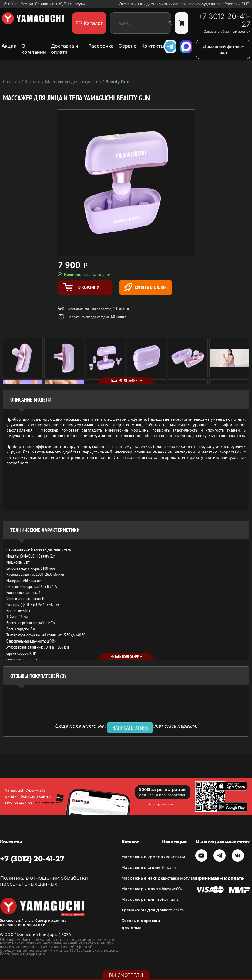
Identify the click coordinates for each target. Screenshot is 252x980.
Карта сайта (173, 910)
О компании (34, 49)
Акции (9, 46)
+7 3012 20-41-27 (224, 20)
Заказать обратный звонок (227, 32)
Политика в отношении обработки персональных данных (44, 881)
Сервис (128, 46)
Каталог (169, 868)
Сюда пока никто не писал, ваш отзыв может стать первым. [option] (126, 726)
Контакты (153, 46)
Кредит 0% (172, 889)
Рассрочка (101, 46)
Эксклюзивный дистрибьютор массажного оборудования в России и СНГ (184, 4)
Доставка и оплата (65, 49)
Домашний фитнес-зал (223, 49)
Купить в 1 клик (145, 287)
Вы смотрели (126, 975)
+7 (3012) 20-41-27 (32, 859)
